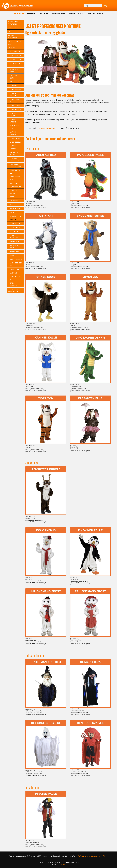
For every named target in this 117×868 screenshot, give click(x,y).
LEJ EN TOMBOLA (15, 110)
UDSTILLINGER (13, 28)
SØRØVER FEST (15, 208)
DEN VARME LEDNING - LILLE (15, 159)
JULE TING (13, 197)
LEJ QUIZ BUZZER (15, 138)
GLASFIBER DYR (15, 224)
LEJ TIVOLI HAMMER (13, 133)
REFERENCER (32, 14)
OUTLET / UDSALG (96, 14)
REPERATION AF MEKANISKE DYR (13, 290)
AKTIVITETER (14, 82)
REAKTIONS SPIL (15, 52)
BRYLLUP (13, 212)
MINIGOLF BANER (16, 59)
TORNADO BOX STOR (15, 178)
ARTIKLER (44, 14)
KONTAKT (82, 14)
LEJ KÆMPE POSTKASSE (14, 94)
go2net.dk (62, 865)
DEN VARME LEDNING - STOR (15, 166)
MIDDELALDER (15, 231)
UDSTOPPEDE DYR (16, 259)
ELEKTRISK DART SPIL (16, 278)
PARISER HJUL (14, 269)
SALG (10, 32)
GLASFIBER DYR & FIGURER (16, 64)
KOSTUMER (14, 220)
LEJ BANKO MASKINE (13, 121)
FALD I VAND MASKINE (14, 115)
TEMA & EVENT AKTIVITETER (13, 23)
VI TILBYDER (19, 14)
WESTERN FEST (15, 205)
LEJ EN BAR (14, 273)
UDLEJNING (12, 48)
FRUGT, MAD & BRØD (15, 77)
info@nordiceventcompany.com (49, 128)
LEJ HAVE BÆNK (15, 106)
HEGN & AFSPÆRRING (14, 236)
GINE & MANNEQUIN (14, 284)
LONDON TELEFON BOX (16, 264)
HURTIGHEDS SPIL (16, 56)
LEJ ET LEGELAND (16, 187)
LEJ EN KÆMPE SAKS (15, 101)
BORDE (12, 255)
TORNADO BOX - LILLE (15, 172)
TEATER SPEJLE (15, 228)
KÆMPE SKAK (14, 241)
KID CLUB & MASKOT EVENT (15, 43)
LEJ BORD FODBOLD (13, 147)
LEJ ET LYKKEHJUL (16, 86)
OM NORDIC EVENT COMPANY (63, 14)
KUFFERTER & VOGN (14, 246)
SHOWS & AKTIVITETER (12, 37)
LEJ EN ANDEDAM (16, 89)
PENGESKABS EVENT (14, 127)
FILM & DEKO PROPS (14, 71)
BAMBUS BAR (14, 251)
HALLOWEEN (14, 201)
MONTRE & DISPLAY (13, 192)
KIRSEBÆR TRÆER (16, 216)
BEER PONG (14, 183)
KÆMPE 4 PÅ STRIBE (14, 153)
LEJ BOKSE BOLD (15, 142)
